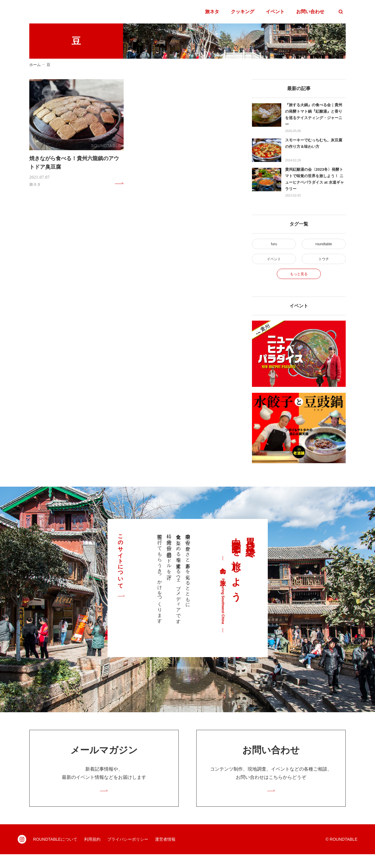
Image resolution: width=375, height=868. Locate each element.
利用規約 (92, 853)
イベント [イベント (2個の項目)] (274, 263)
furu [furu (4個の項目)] (274, 245)
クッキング (243, 12)
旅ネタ (212, 12)
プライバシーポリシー (128, 853)
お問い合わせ (310, 12)
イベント (275, 12)
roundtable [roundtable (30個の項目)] (324, 245)
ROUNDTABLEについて (55, 853)
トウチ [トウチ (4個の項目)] (324, 263)
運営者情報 (165, 853)
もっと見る (299, 281)
